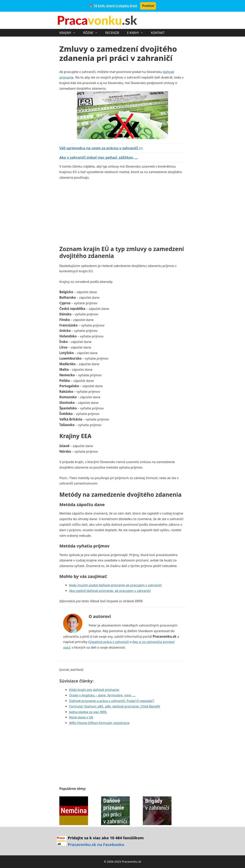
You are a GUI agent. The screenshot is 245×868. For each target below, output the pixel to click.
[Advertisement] (91, 212)
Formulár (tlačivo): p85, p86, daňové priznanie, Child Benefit (115, 706)
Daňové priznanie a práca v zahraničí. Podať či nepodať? (112, 701)
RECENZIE (112, 33)
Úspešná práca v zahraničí (109, 642)
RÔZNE (92, 33)
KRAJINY (69, 33)
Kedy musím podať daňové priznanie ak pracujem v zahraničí (115, 585)
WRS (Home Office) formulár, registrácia (99, 723)
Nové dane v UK (81, 717)
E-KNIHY (137, 33)
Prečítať (148, 6)
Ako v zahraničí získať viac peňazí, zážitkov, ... (99, 157)
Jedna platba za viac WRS (88, 712)
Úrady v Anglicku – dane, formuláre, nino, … (102, 695)
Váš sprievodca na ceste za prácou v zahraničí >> (101, 148)
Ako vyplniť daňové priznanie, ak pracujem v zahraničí (110, 591)
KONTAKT (158, 33)
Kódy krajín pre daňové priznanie (94, 690)
